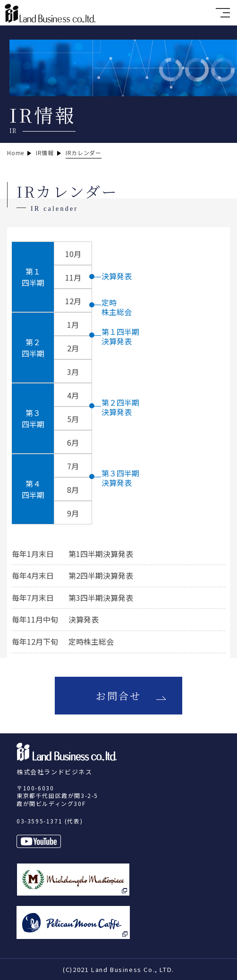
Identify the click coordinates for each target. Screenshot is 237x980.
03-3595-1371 (39, 821)
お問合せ (119, 696)
